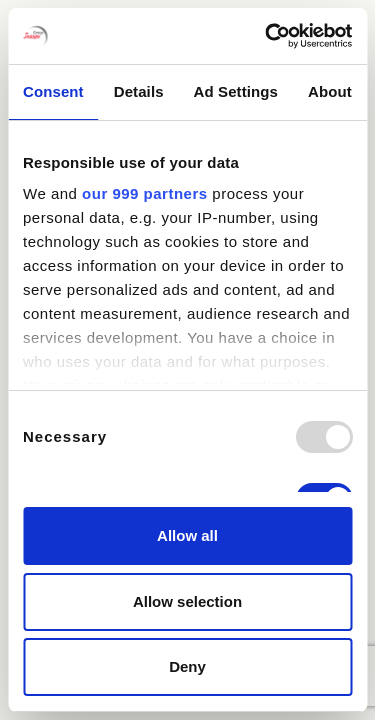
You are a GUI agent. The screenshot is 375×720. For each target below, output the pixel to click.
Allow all (187, 535)
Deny (187, 666)
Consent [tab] (53, 91)
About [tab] (330, 91)
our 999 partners (145, 193)
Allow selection (187, 601)
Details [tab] (139, 91)
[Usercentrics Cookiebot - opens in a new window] (267, 36)
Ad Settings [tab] (236, 91)
